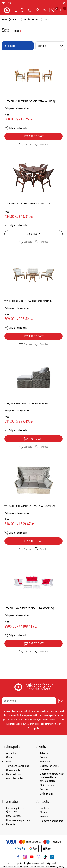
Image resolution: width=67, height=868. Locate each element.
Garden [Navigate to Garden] (16, 19)
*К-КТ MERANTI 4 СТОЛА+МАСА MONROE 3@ (27, 204)
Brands (44, 757)
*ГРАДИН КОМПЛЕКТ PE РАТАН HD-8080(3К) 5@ (29, 608)
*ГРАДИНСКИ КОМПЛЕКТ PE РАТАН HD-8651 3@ (29, 403)
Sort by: (50, 46)
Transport (45, 762)
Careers (10, 757)
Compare (26, 144)
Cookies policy (14, 770)
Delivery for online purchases (49, 768)
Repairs (44, 817)
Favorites (41, 144)
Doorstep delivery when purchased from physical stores (52, 777)
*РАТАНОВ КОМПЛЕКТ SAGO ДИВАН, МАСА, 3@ (29, 301)
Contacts (45, 808)
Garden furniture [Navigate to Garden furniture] (32, 19)
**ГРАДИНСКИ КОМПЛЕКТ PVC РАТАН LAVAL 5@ (30, 506)
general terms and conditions (16, 720)
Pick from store (48, 785)
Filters (10, 46)
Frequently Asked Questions (15, 810)
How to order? (14, 816)
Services (44, 789)
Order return (46, 794)
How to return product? (18, 820)
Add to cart (34, 137)
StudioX (55, 863)
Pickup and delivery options (17, 108)
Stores (43, 812)
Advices (44, 753)
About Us (11, 753)
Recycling (11, 824)
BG (44, 10)
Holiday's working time (51, 821)
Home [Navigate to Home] (5, 19)
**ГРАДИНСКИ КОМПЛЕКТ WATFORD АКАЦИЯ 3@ (30, 101)
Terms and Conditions (18, 766)
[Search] (23, 10)
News (9, 762)
